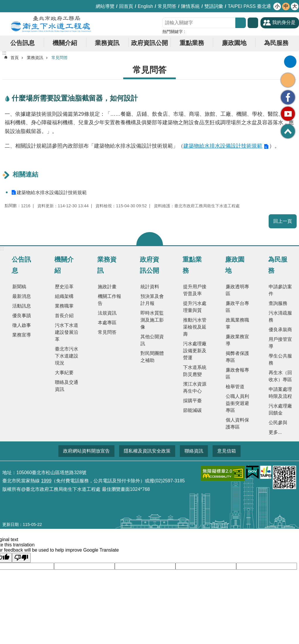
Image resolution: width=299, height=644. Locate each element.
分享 (288, 80)
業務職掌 (64, 306)
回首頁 (126, 6)
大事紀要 (64, 373)
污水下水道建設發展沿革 (67, 332)
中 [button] (286, 6)
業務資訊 (107, 43)
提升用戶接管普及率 (195, 290)
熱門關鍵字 (173, 32)
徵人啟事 (22, 325)
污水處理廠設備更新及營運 (195, 351)
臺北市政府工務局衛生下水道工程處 (51, 24)
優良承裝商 (280, 330)
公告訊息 (22, 43)
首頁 (15, 58)
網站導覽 (105, 6)
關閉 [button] (150, 239)
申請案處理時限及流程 (280, 393)
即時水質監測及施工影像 (152, 320)
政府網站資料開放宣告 (86, 451)
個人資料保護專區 (237, 423)
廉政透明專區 (237, 290)
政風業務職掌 (237, 323)
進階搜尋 (253, 23)
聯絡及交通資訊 (67, 386)
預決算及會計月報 (152, 300)
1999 (46, 481)
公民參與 (278, 423)
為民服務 (276, 43)
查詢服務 (278, 303)
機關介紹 (65, 43)
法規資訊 (107, 313)
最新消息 (22, 296)
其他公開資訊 (152, 340)
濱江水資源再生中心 (195, 387)
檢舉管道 (235, 387)
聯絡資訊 (194, 451)
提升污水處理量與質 (195, 307)
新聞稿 (19, 287)
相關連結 (25, 174)
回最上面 (288, 131)
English (145, 6)
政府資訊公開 (149, 43)
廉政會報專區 (237, 373)
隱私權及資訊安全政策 (147, 451)
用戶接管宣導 (280, 343)
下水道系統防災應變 (195, 371)
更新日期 (11, 524)
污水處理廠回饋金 (280, 409)
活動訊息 (22, 306)
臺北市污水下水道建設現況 (67, 356)
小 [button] (277, 6)
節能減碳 (192, 410)
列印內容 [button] (290, 62)
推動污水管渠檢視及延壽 (195, 327)
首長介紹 (64, 316)
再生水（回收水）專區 (280, 376)
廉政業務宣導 (237, 340)
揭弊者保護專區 (237, 357)
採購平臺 (192, 401)
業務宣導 (22, 335)
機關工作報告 (109, 300)
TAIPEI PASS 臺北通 (249, 6)
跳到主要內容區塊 (3, 3)
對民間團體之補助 (152, 357)
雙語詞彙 (214, 6)
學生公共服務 (280, 359)
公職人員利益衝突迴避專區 (237, 403)
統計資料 (150, 287)
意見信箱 (227, 451)
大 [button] (295, 6)
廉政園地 (234, 43)
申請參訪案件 (280, 290)
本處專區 (107, 323)
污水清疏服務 (280, 316)
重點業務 (192, 43)
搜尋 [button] (241, 23)
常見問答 (167, 6)
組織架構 (64, 296)
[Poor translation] (21, 558)
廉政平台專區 (237, 307)
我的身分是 (284, 22)
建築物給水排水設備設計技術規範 (223, 146)
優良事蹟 (22, 316)
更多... (275, 432)
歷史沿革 (64, 287)
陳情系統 (190, 6)
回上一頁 (283, 221)
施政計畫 (107, 287)
